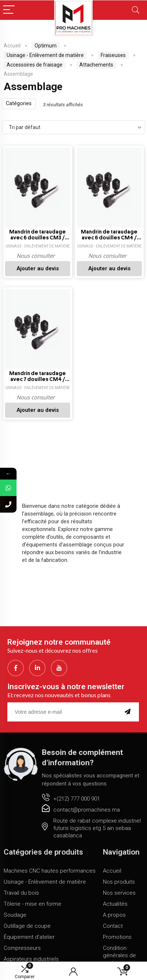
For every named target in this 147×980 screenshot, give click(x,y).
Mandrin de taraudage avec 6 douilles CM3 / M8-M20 (37, 235)
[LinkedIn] (37, 668)
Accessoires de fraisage (35, 65)
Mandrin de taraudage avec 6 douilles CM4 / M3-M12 (109, 235)
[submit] (129, 712)
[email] (64, 712)
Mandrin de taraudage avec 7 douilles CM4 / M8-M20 (37, 377)
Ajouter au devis (38, 268)
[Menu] (9, 10)
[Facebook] (16, 668)
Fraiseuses (113, 55)
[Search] (136, 10)
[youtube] (59, 668)
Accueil (12, 46)
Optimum (46, 46)
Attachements (96, 65)
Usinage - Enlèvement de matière (45, 55)
